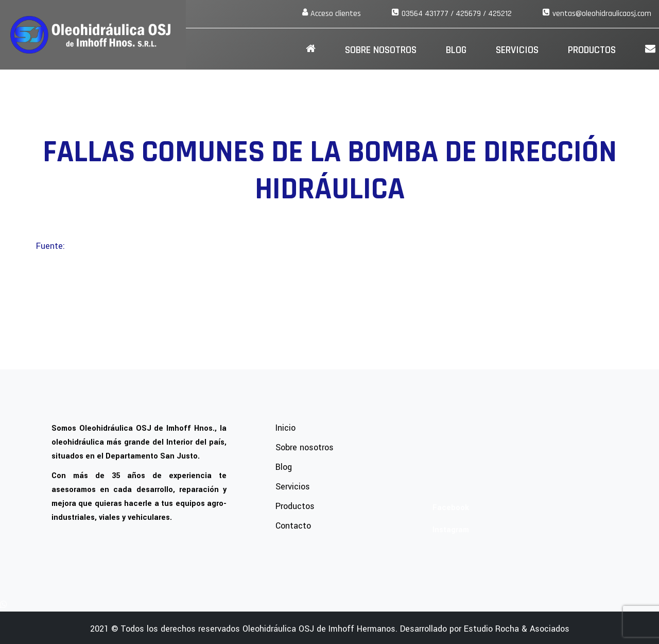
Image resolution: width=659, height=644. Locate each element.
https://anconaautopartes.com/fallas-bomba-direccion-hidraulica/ (178, 246)
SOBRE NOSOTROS (381, 50)
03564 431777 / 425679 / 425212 (457, 14)
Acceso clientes (336, 14)
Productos (592, 50)
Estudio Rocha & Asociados (517, 629)
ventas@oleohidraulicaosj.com (602, 14)
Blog (456, 50)
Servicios (517, 50)
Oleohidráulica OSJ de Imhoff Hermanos (319, 629)
